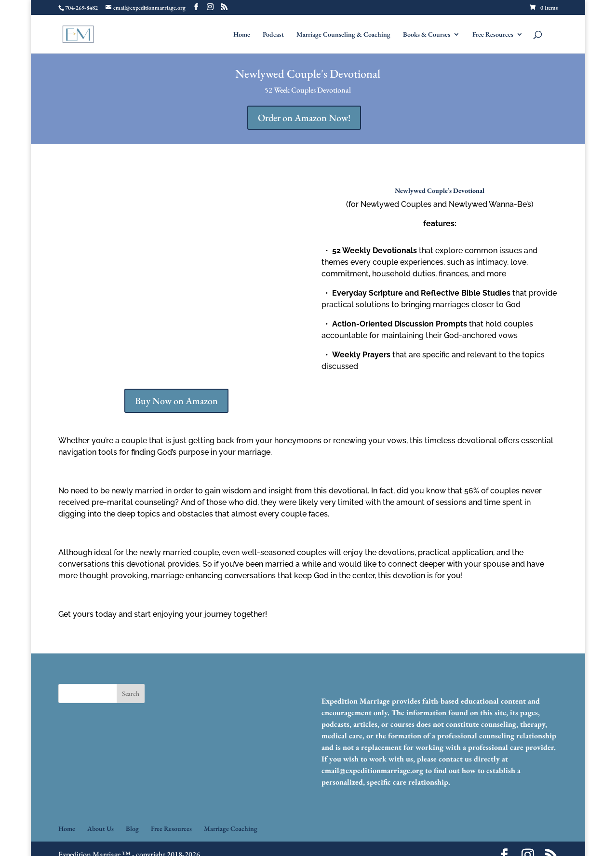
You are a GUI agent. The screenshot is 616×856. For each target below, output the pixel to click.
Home (242, 35)
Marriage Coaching (231, 829)
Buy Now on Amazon (176, 401)
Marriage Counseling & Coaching (343, 35)
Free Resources (493, 35)
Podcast (273, 35)
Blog (132, 829)
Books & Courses (427, 35)
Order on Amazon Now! (304, 118)
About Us (100, 829)
